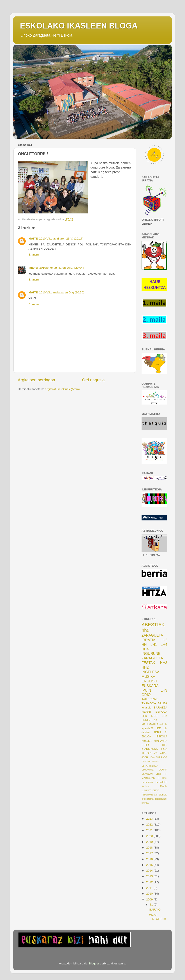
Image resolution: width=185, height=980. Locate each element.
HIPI (165, 745)
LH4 (164, 644)
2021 (150, 830)
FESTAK (148, 663)
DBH (154, 716)
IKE (159, 728)
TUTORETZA (150, 753)
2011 (150, 888)
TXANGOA (149, 703)
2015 (150, 865)
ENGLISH (149, 681)
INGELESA (150, 672)
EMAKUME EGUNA (154, 770)
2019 (150, 842)
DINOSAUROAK (150, 762)
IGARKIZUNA (150, 749)
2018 (150, 848)
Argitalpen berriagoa (36, 380)
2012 (150, 882)
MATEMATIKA (150, 724)
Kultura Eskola (154, 786)
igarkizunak (161, 799)
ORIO (146, 695)
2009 (150, 899)
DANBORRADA (159, 757)
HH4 (145, 649)
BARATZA (161, 707)
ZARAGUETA (152, 658)
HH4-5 (145, 745)
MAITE (33, 239)
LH (165, 728)
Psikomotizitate (150, 795)
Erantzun (34, 255)
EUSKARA (150, 686)
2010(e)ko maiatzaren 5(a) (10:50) (62, 292)
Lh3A (164, 749)
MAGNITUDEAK (150, 790)
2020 (150, 836)
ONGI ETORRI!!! (157, 917)
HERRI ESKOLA (154, 712)
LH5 (144, 716)
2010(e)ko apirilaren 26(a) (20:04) (62, 268)
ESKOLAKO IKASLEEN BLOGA (79, 26)
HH (144, 644)
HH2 (145, 667)
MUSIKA (148, 676)
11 (152, 905)
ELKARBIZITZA (150, 766)
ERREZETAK (149, 720)
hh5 (145, 630)
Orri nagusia (93, 380)
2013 (150, 876)
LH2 (164, 640)
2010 (150, 894)
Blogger (94, 963)
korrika (145, 803)
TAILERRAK (150, 699)
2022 (150, 825)
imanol (33, 268)
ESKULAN (147, 774)
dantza (145, 732)
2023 (150, 819)
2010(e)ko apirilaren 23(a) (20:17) (61, 239)
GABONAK (161, 741)
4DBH (145, 757)
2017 (150, 853)
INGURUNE (151, 653)
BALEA (162, 703)
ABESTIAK (153, 625)
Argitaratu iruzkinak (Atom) (62, 389)
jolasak (146, 707)
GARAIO (155, 910)
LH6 (164, 716)
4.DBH (164, 753)
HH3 (164, 663)
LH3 (164, 690)
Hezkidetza (161, 782)
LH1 (154, 644)
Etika (158, 774)
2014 (150, 871)
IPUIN (146, 690)
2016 (150, 859)
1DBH (157, 732)
